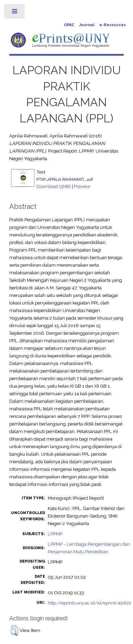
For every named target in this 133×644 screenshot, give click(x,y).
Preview (82, 186)
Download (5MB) (54, 186)
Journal (87, 25)
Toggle (15, 13)
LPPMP (55, 534)
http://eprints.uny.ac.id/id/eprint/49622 (90, 603)
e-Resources (113, 25)
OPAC (69, 25)
